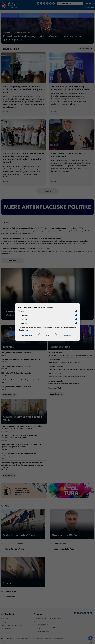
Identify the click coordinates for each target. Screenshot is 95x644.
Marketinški (24, 323)
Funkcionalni (25, 315)
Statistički (24, 319)
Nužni (23, 311)
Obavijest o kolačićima (68, 328)
